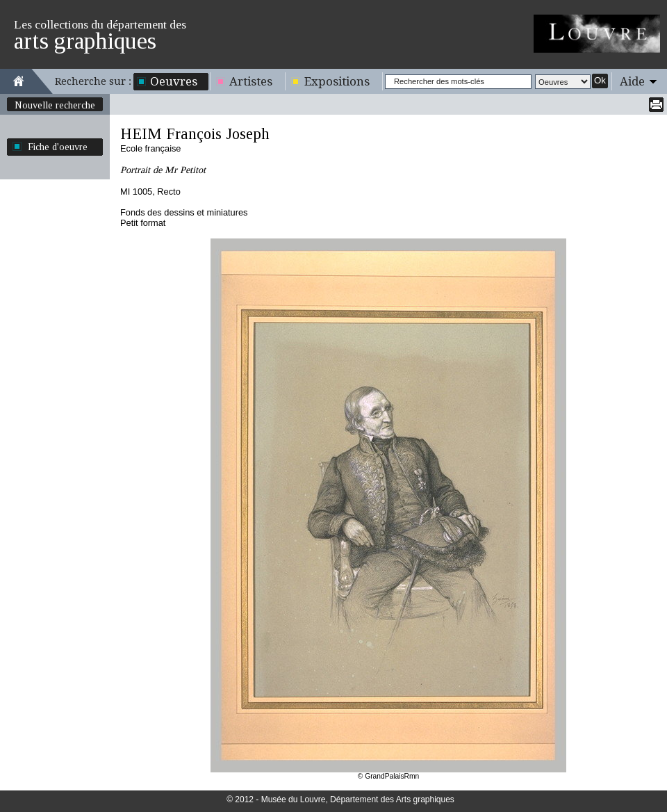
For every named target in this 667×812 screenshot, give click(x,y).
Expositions (337, 81)
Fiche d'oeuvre (58, 147)
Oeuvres (174, 81)
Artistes (251, 81)
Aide (632, 81)
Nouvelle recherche (55, 105)
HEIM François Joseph (195, 134)
